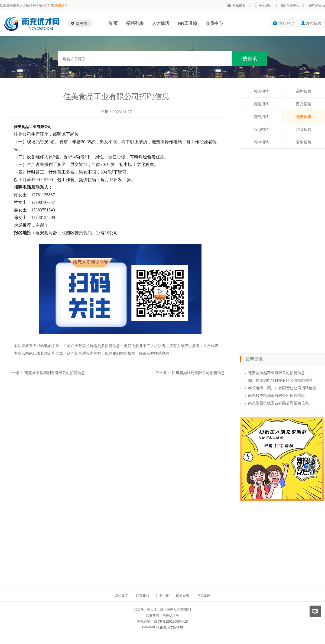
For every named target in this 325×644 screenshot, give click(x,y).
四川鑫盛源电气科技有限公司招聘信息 (280, 380)
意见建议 (204, 596)
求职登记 (284, 23)
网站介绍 (183, 596)
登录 (46, 5)
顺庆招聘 (261, 91)
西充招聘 (304, 104)
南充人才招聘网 (171, 627)
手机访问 (266, 5)
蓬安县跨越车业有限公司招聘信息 (277, 373)
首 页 (113, 23)
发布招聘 (311, 23)
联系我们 (142, 596)
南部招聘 (261, 117)
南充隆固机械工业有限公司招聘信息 (278, 403)
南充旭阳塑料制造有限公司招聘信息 (55, 373)
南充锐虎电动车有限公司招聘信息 (277, 395)
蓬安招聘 (304, 117)
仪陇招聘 (304, 129)
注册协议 (162, 596)
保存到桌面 (317, 5)
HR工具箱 (187, 23)
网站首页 (239, 5)
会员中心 (214, 23)
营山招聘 (261, 129)
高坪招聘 (304, 91)
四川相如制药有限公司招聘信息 (198, 373)
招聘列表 (135, 23)
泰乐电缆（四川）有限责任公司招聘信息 (282, 388)
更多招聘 (304, 142)
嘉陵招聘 (261, 104)
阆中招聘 (261, 142)
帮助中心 (293, 5)
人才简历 (161, 23)
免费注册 (61, 5)
